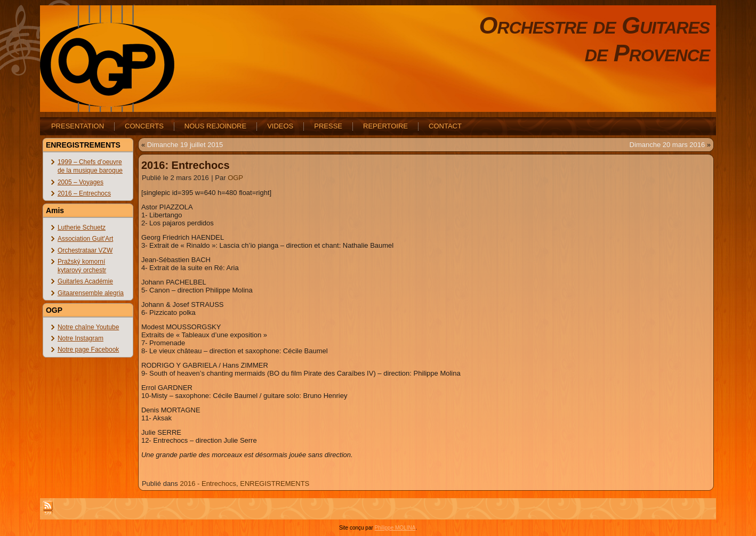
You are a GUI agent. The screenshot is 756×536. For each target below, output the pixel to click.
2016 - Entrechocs (208, 484)
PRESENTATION (78, 126)
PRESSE (328, 126)
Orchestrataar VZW (85, 250)
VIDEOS (280, 126)
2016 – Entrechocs (84, 193)
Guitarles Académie (85, 281)
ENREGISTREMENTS (275, 484)
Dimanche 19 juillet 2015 (185, 145)
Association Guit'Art (85, 239)
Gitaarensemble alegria (91, 293)
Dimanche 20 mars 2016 (667, 145)
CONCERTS (144, 126)
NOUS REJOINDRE (215, 126)
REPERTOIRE (385, 126)
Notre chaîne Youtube (88, 327)
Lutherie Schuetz (82, 228)
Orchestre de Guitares (595, 25)
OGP (235, 178)
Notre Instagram (81, 338)
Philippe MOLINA (395, 528)
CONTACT (445, 126)
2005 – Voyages (81, 182)
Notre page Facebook (88, 350)
